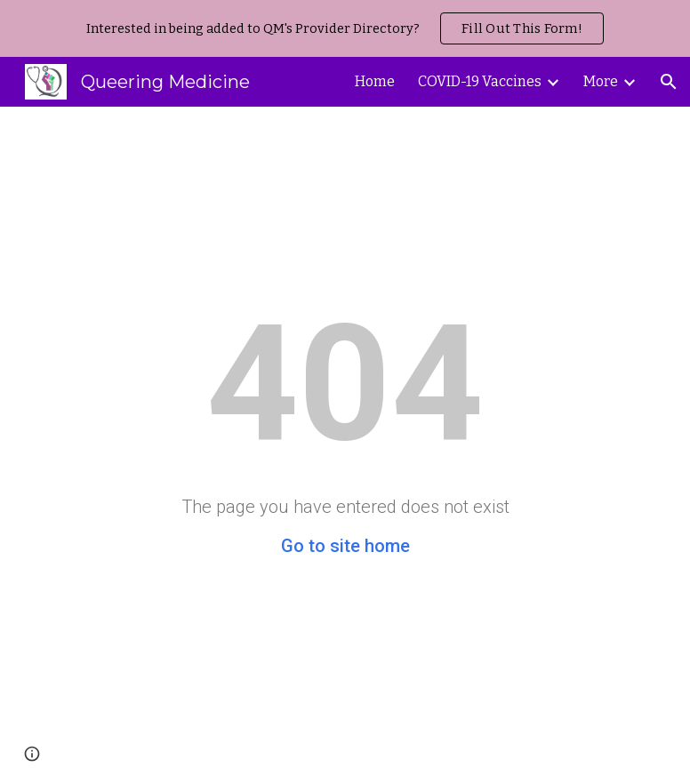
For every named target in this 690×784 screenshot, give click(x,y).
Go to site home (345, 546)
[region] (345, 28)
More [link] (601, 81)
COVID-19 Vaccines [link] (480, 81)
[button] (669, 82)
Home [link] (375, 81)
